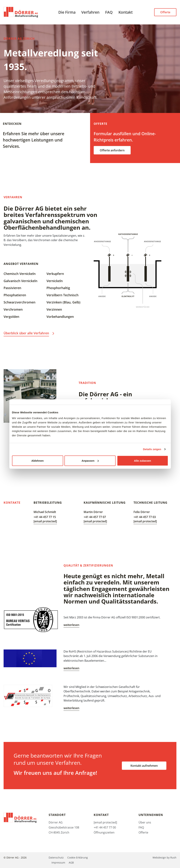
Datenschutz (56, 857)
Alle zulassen (142, 460)
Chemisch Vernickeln (20, 274)
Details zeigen (152, 449)
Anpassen (90, 460)
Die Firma (67, 12)
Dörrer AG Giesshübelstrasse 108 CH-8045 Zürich (64, 827)
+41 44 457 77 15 (45, 517)
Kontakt (126, 12)
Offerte (165, 12)
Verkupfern (55, 274)
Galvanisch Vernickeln (20, 281)
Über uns (145, 822)
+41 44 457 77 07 (95, 517)
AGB (71, 863)
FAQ (109, 12)
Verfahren (90, 12)
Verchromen (13, 309)
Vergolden (11, 317)
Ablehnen (38, 460)
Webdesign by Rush (164, 857)
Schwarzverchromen (19, 302)
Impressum (58, 863)
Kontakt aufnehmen (144, 766)
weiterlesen (71, 625)
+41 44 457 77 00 (105, 827)
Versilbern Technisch (62, 295)
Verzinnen (54, 309)
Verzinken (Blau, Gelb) (63, 302)
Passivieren (12, 288)
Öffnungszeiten (104, 832)
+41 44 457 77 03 (145, 517)
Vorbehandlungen (60, 317)
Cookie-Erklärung (78, 857)
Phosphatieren (15, 295)
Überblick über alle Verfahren (26, 333)
